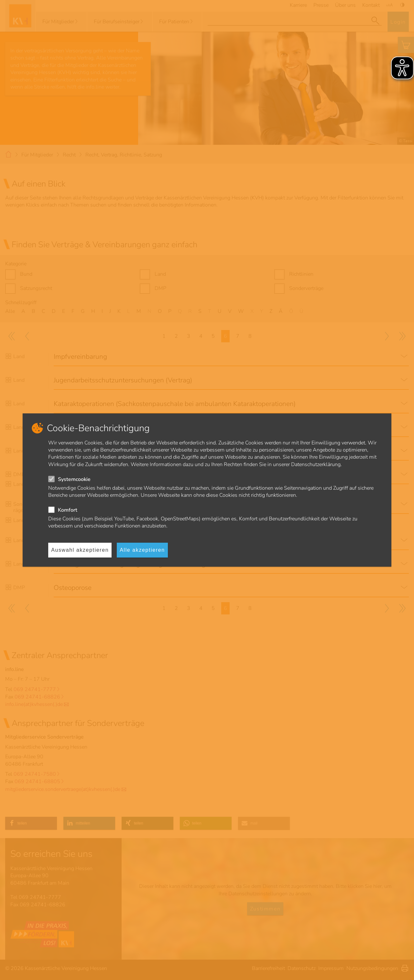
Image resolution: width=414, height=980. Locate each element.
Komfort (68, 510)
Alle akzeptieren (142, 550)
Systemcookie (74, 479)
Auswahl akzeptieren (80, 550)
